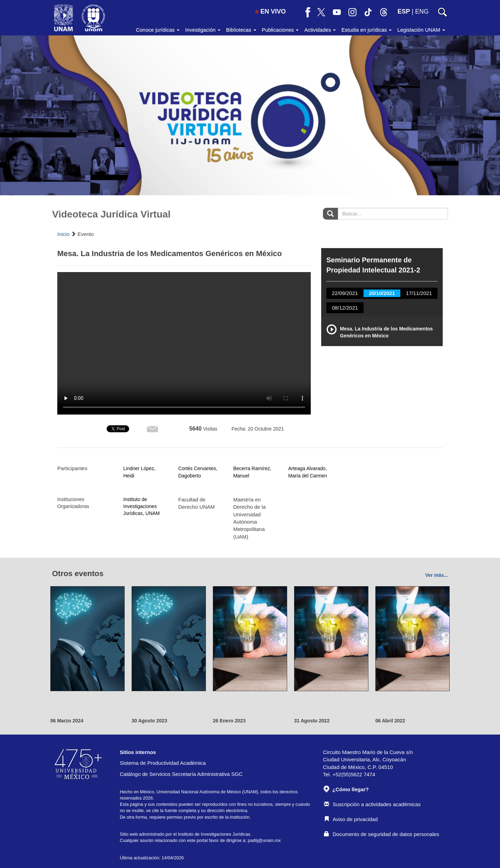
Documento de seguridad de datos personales (382, 834)
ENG (422, 11)
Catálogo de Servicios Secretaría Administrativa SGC (181, 774)
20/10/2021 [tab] (382, 293)
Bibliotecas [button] (241, 30)
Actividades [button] (320, 30)
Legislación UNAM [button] (421, 30)
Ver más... (437, 575)
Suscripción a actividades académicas (372, 804)
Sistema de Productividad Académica (163, 763)
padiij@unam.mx (264, 840)
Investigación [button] (203, 30)
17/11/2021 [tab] (419, 293)
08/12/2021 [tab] (345, 308)
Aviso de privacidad (351, 819)
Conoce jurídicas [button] (158, 30)
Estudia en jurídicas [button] (366, 30)
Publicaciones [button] (280, 30)
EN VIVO (270, 11)
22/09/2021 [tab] (345, 293)
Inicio (63, 234)
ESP (404, 11)
